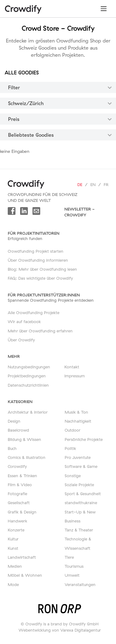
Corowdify (17, 466)
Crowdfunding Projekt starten (36, 251)
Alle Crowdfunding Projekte (34, 313)
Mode (13, 584)
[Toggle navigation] (104, 9)
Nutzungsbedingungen (29, 367)
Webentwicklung (35, 630)
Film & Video (20, 485)
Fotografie (17, 494)
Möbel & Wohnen (25, 575)
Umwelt (72, 575)
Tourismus (74, 566)
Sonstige (73, 476)
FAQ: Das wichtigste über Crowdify (40, 278)
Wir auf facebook (24, 322)
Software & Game (81, 466)
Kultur (13, 539)
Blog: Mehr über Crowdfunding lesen (42, 269)
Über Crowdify (21, 340)
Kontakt (72, 367)
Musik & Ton (76, 412)
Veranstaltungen (80, 584)
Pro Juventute (78, 457)
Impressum (75, 376)
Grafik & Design (22, 512)
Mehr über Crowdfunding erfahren (40, 331)
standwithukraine (81, 503)
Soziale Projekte (79, 485)
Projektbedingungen (27, 376)
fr (106, 184)
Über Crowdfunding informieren (38, 260)
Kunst (13, 548)
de (80, 184)
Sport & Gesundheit (83, 494)
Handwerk (17, 521)
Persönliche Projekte (84, 439)
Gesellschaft (19, 503)
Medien (15, 566)
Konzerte (16, 530)
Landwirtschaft (22, 557)
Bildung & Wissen (24, 439)
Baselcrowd (18, 430)
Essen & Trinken (22, 476)
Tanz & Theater (79, 530)
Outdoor (73, 430)
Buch (12, 448)
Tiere (69, 557)
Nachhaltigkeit (78, 421)
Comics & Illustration (27, 457)
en (93, 184)
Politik (70, 448)
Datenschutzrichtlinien (28, 385)
